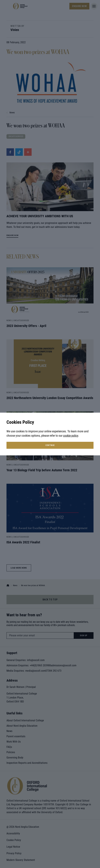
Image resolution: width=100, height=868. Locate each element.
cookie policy (71, 436)
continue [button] (50, 445)
